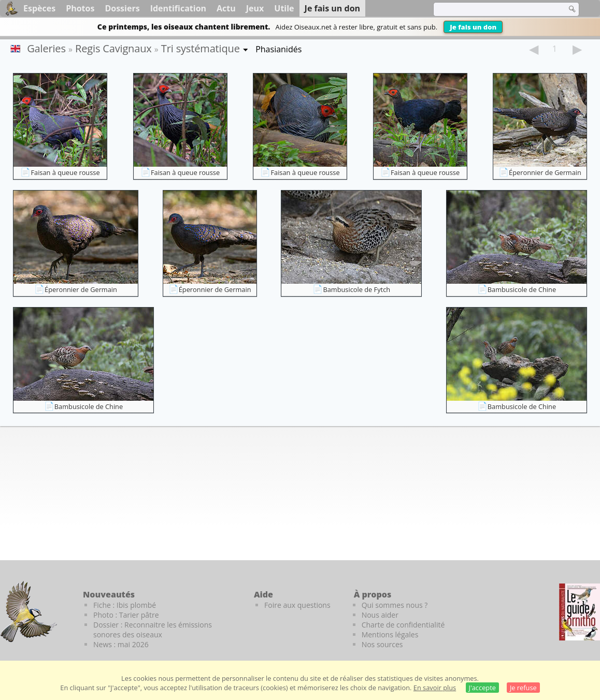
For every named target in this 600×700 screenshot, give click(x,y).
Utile (284, 8)
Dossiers (122, 8)
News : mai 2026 (121, 644)
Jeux (255, 8)
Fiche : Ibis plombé (125, 605)
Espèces (39, 8)
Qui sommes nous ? (395, 605)
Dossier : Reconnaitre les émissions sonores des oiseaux (153, 630)
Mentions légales (390, 635)
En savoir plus (435, 688)
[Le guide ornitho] (580, 612)
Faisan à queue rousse (65, 172)
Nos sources (382, 644)
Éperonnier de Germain (545, 172)
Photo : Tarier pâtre (126, 615)
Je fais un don (473, 27)
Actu (226, 8)
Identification (178, 8)
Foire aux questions (297, 605)
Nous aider (380, 615)
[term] (493, 9)
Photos (80, 8)
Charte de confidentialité (403, 625)
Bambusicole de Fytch (356, 289)
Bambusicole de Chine (522, 289)
